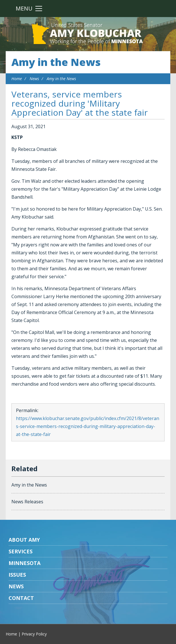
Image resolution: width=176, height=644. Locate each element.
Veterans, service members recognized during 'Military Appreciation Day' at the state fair (80, 103)
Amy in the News (56, 62)
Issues (17, 575)
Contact (21, 598)
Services (21, 551)
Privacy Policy (34, 634)
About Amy (24, 540)
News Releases (27, 502)
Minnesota (24, 563)
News (34, 79)
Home (17, 79)
